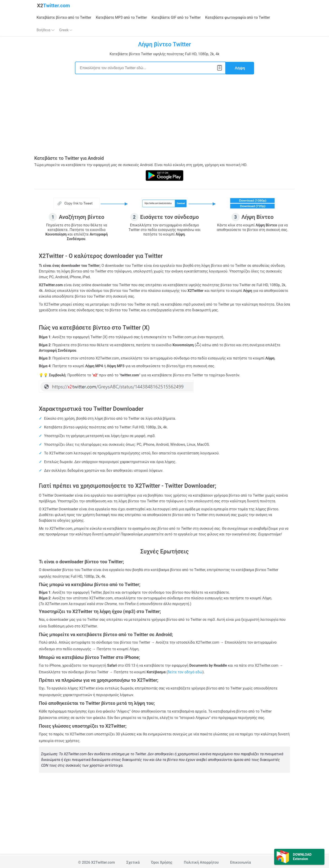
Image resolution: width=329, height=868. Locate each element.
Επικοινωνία (240, 862)
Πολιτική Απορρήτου (201, 862)
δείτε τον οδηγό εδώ (185, 671)
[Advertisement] (164, 117)
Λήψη (240, 68)
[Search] (150, 68)
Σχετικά (133, 862)
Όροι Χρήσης (162, 862)
